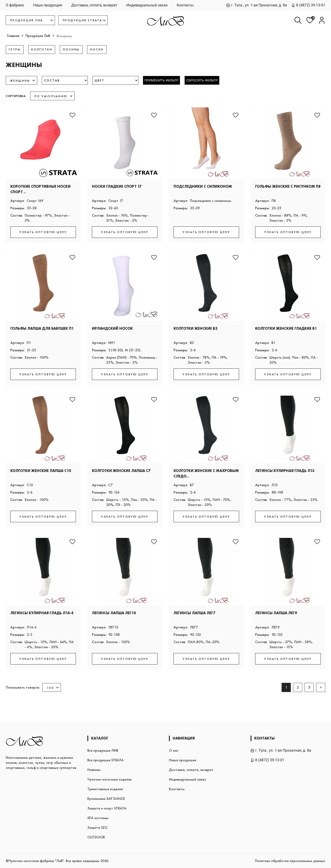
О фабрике (15, 5)
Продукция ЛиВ (38, 36)
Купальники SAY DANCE (106, 799)
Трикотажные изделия (105, 789)
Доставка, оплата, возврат (94, 5)
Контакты (185, 5)
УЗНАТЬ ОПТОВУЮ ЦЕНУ (43, 232)
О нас (174, 750)
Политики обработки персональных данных (290, 861)
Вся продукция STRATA (106, 760)
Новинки (94, 770)
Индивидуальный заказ (147, 5)
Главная (13, 36)
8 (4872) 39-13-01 (308, 5)
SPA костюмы (98, 818)
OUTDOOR (96, 837)
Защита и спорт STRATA (107, 808)
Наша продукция (48, 5)
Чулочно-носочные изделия (109, 779)
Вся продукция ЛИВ (103, 750)
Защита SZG (97, 828)
